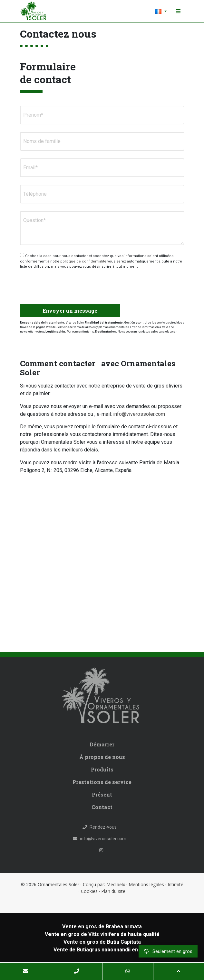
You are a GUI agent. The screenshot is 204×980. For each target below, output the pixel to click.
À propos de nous (102, 757)
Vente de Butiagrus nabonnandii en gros (102, 950)
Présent (102, 794)
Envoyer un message (70, 311)
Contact (102, 807)
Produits (102, 769)
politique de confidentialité (84, 261)
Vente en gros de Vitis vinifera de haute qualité (102, 934)
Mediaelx (116, 884)
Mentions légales (146, 884)
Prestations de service (102, 782)
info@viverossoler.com (139, 414)
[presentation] (54, 284)
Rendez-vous (100, 827)
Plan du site (113, 891)
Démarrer (102, 744)
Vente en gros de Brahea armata (102, 927)
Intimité (175, 884)
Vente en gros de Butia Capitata (102, 942)
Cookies (89, 891)
